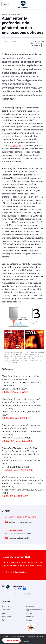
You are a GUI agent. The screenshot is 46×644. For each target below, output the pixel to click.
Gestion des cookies (18, 637)
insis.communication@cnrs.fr (20, 522)
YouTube (24, 589)
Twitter (15, 589)
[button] (11, 640)
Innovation (6, 613)
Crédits (6, 637)
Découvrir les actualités (16, 572)
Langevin (14, 146)
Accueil (5, 15)
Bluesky (20, 589)
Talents (5, 620)
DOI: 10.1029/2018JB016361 (15, 496)
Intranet (29, 620)
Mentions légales (23, 641)
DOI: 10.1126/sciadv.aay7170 (15, 392)
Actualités (15, 15)
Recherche (6, 610)
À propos (5, 606)
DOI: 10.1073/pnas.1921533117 (16, 418)
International (7, 617)
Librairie (29, 613)
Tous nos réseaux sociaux (23, 594)
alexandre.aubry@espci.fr (19, 538)
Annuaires (30, 617)
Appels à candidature (34, 610)
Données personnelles (35, 637)
